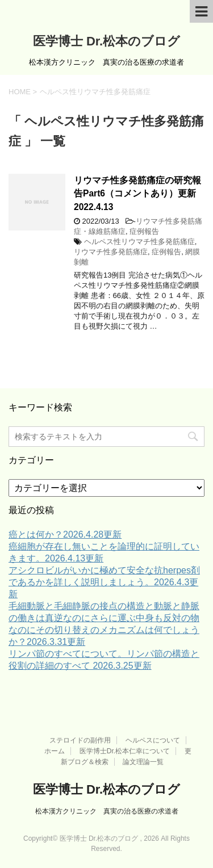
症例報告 (144, 231)
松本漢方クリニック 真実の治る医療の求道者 (107, 811)
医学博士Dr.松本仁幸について (125, 751)
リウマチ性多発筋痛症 (111, 252)
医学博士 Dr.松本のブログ (106, 41)
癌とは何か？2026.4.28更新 (65, 534)
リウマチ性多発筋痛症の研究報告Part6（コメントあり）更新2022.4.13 (137, 194)
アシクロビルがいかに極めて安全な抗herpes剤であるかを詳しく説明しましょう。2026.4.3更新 (104, 582)
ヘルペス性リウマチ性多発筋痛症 (139, 242)
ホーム (55, 751)
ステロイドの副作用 (80, 740)
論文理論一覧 (143, 762)
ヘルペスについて (153, 740)
